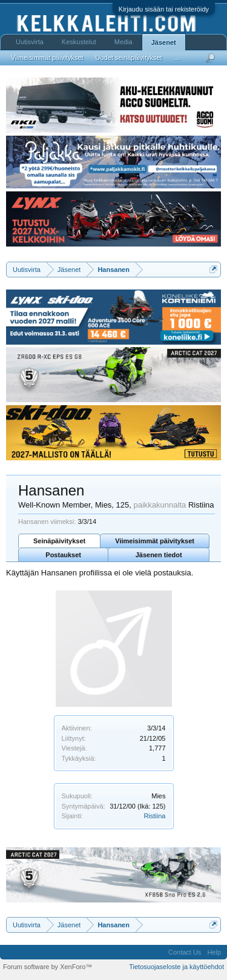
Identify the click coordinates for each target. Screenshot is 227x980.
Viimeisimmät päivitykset (155, 541)
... (177, 58)
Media (123, 42)
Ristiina (154, 816)
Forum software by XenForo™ (48, 967)
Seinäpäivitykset (59, 541)
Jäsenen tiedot (159, 555)
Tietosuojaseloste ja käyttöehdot (176, 967)
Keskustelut (79, 42)
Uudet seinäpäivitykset (129, 58)
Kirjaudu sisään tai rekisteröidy (164, 9)
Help (214, 952)
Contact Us (185, 952)
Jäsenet (164, 42)
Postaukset (63, 555)
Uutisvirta (30, 42)
